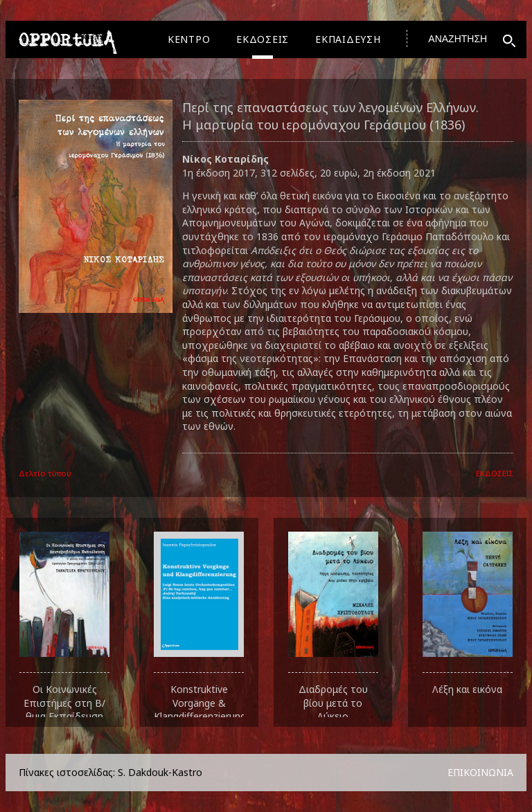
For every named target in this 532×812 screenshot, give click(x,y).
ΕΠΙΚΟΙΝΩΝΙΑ (480, 772)
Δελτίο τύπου (45, 473)
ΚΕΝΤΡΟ (189, 39)
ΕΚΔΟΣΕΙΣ (263, 39)
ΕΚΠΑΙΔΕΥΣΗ (348, 39)
